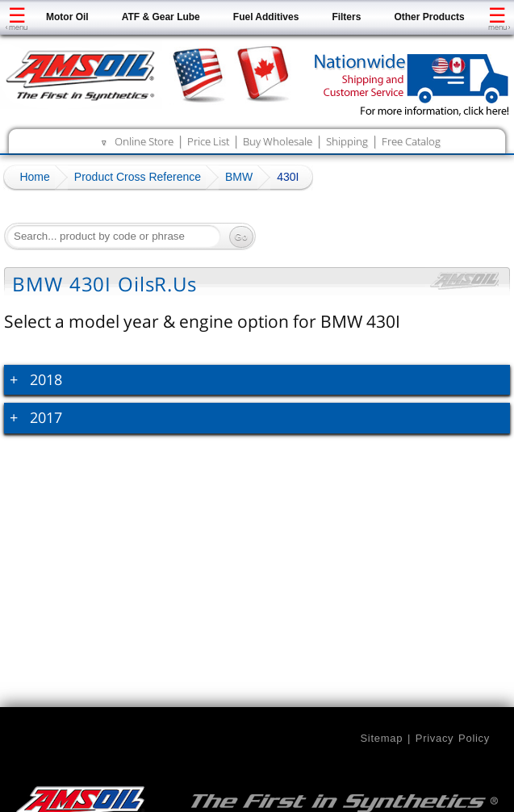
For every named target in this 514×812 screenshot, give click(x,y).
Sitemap (381, 738)
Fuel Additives (266, 17)
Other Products (429, 17)
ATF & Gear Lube (161, 17)
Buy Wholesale (278, 141)
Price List (208, 141)
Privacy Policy (453, 738)
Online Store (144, 141)
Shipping (347, 141)
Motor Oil (67, 17)
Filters (346, 17)
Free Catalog (411, 141)
